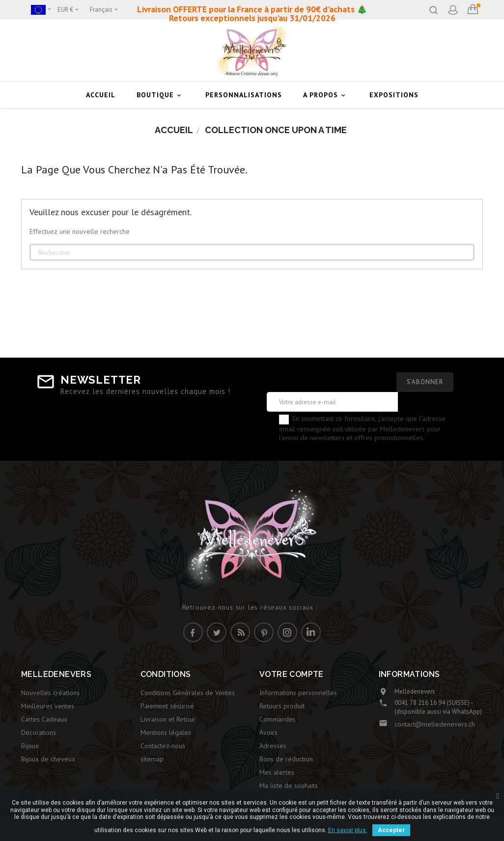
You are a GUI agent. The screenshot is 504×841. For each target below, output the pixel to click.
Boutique (160, 95)
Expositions (394, 95)
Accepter (391, 830)
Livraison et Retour (168, 719)
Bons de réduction (286, 759)
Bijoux (30, 746)
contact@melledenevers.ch (435, 724)
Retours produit (282, 706)
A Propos (326, 95)
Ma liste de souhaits (289, 785)
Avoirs (268, 732)
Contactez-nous (163, 746)
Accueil (101, 95)
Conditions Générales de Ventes (188, 693)
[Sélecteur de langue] (105, 10)
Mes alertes (277, 772)
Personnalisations (244, 95)
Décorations (39, 732)
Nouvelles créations (50, 693)
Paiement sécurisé (167, 706)
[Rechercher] (252, 252)
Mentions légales (166, 732)
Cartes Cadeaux (44, 719)
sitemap (152, 759)
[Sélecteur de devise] (69, 10)
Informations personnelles (298, 693)
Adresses (273, 746)
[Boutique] (42, 10)
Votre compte (292, 674)
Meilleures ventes (48, 706)
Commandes (278, 719)
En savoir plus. (348, 830)
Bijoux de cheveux (48, 759)
